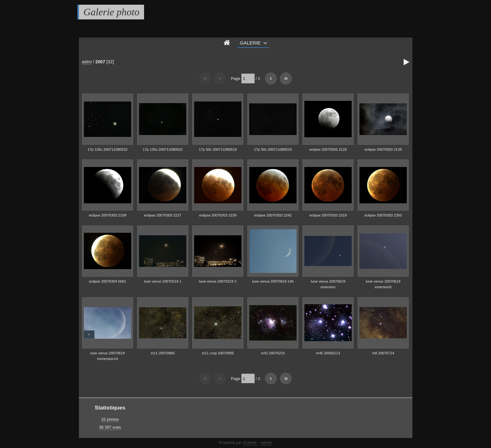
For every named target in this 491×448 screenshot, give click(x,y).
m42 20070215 (273, 353)
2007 (100, 62)
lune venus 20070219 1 (163, 281)
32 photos (110, 419)
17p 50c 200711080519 (218, 149)
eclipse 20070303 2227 (163, 215)
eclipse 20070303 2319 (328, 215)
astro (87, 62)
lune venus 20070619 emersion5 (383, 284)
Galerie (250, 43)
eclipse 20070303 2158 (108, 215)
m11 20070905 (163, 353)
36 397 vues (110, 427)
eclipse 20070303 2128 (328, 149)
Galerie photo (112, 12)
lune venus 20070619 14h (273, 281)
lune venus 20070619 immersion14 (107, 356)
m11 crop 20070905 (218, 353)
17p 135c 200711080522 (108, 149)
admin (266, 443)
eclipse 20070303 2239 (218, 215)
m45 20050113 (328, 353)
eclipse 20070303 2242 (273, 215)
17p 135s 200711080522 (163, 149)
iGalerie (250, 443)
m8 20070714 (383, 353)
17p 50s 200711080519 (273, 149)
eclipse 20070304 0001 (108, 281)
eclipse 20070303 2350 (383, 215)
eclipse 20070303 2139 (383, 149)
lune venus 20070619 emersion (328, 284)
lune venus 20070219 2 (218, 281)
